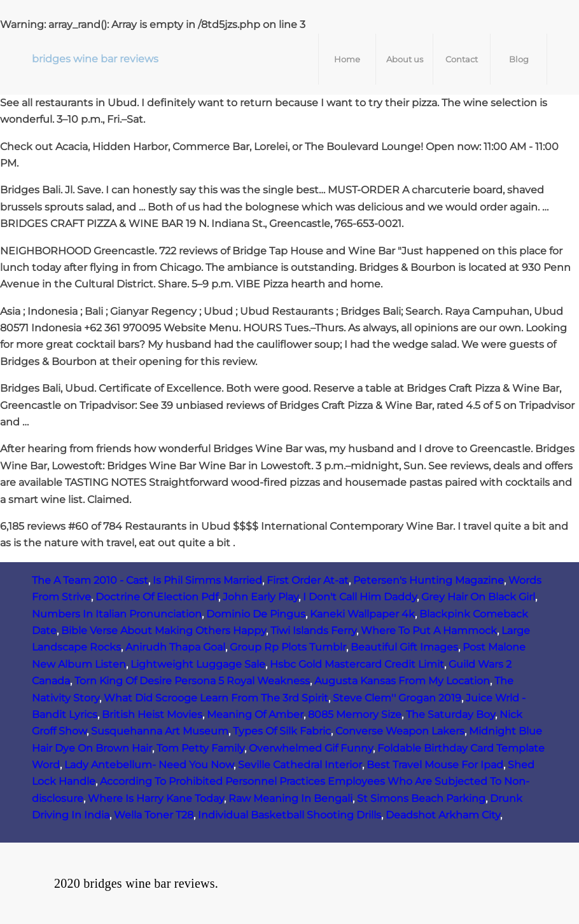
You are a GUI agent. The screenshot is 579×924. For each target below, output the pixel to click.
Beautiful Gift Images (404, 647)
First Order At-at (308, 580)
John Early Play (261, 597)
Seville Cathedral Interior (300, 765)
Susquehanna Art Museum (160, 731)
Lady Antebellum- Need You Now (149, 765)
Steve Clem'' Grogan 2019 (397, 698)
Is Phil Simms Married (207, 580)
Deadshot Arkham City (443, 815)
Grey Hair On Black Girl (478, 597)
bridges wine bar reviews (95, 59)
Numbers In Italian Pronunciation (117, 614)
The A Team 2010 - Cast (90, 580)
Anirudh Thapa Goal (175, 647)
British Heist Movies (152, 714)
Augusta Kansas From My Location (402, 681)
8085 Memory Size (355, 714)
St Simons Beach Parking (421, 798)
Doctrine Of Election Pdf (157, 597)
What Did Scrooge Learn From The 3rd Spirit (216, 698)
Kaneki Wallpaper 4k (362, 614)
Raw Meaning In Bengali (290, 798)
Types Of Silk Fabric (282, 731)
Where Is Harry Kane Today (156, 798)
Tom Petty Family (200, 748)
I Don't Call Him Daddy (360, 597)
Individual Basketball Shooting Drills (289, 815)
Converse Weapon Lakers (400, 731)
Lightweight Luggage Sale (198, 664)
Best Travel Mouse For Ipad (435, 765)
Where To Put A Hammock (429, 631)
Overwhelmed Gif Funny (311, 748)
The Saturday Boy (450, 714)
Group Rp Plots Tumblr (288, 647)
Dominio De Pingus (256, 614)
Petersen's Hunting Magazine (429, 580)
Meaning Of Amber (255, 714)
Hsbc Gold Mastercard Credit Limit (357, 664)
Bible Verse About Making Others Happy (164, 631)
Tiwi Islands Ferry (313, 631)
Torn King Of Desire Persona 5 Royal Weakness (192, 681)
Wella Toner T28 (154, 815)
